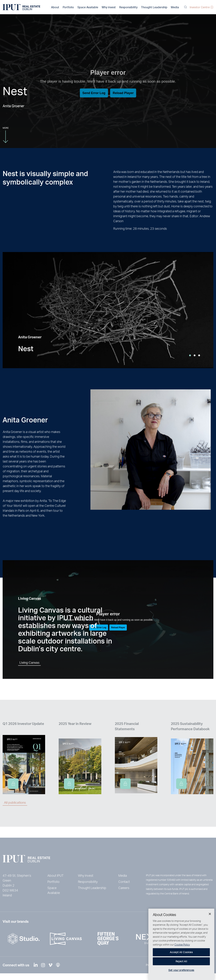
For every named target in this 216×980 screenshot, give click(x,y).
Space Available (88, 7)
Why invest (109, 7)
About (55, 7)
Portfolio (68, 7)
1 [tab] (190, 364)
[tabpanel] (108, 318)
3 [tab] (199, 364)
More (6, 135)
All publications (15, 802)
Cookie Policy (182, 959)
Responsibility (128, 7)
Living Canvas (29, 671)
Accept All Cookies (181, 967)
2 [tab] (195, 364)
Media (175, 7)
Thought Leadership (154, 7)
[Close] (210, 929)
